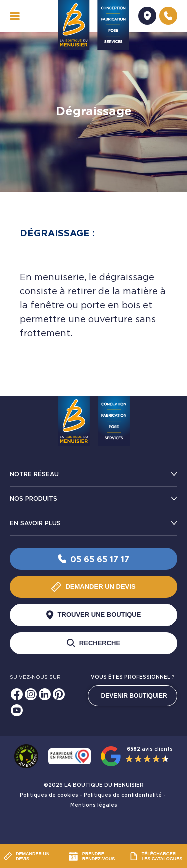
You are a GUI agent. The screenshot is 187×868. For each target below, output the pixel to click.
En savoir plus (35, 523)
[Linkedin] (45, 694)
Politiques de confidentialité (123, 795)
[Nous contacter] (168, 16)
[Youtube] (17, 710)
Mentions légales (94, 805)
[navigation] (15, 16)
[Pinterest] (59, 694)
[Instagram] (31, 694)
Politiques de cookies (49, 795)
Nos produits (34, 499)
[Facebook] (17, 694)
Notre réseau (34, 474)
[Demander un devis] (147, 16)
